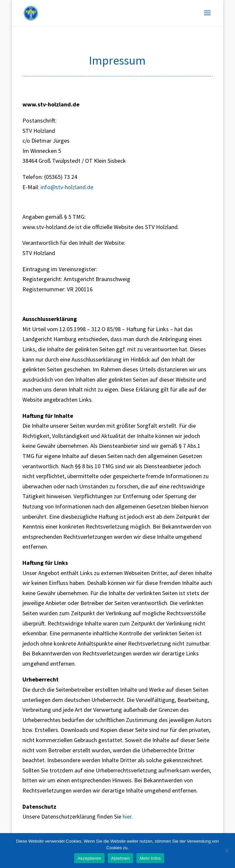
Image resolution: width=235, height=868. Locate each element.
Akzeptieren (89, 858)
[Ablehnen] (227, 851)
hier (127, 816)
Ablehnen (120, 858)
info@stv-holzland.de (67, 187)
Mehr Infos (150, 858)
